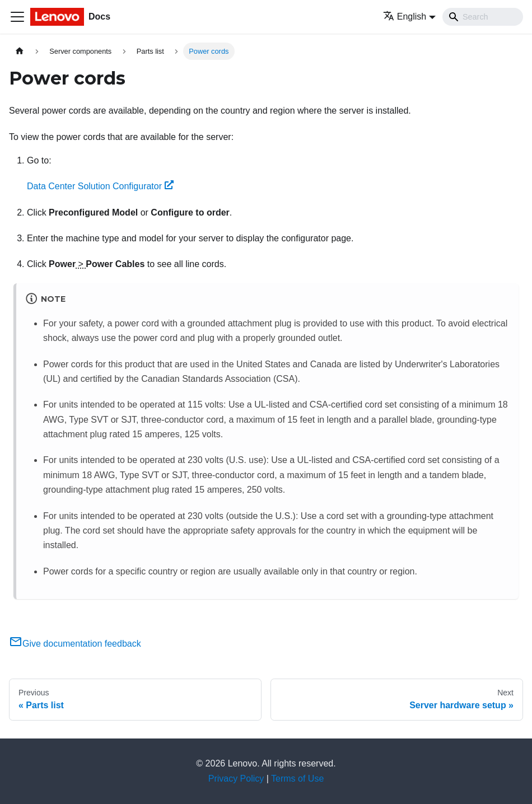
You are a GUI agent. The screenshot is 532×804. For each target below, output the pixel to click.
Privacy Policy (236, 779)
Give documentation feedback (75, 644)
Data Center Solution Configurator (100, 186)
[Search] (483, 17)
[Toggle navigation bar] (17, 17)
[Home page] (20, 51)
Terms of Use (297, 779)
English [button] (405, 17)
